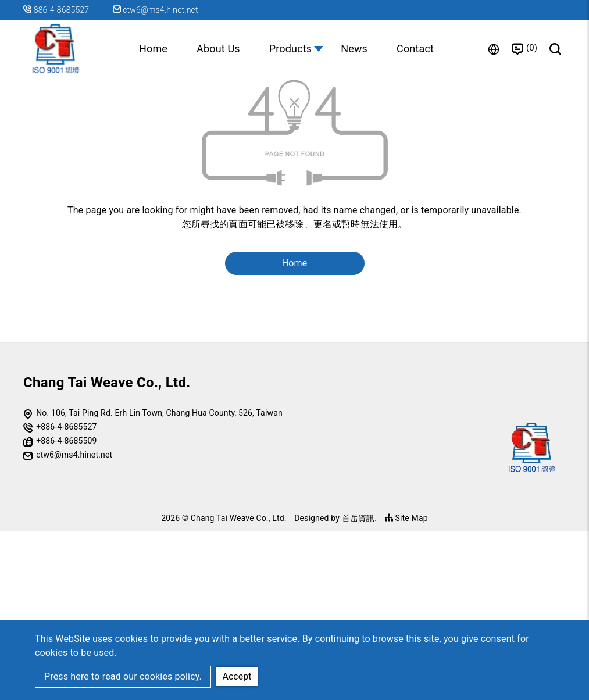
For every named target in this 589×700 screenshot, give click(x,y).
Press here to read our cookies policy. (123, 676)
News (354, 49)
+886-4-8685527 (66, 595)
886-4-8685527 (63, 10)
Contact (415, 49)
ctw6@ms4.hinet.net (156, 10)
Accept (237, 676)
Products (291, 49)
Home (153, 49)
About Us (218, 49)
